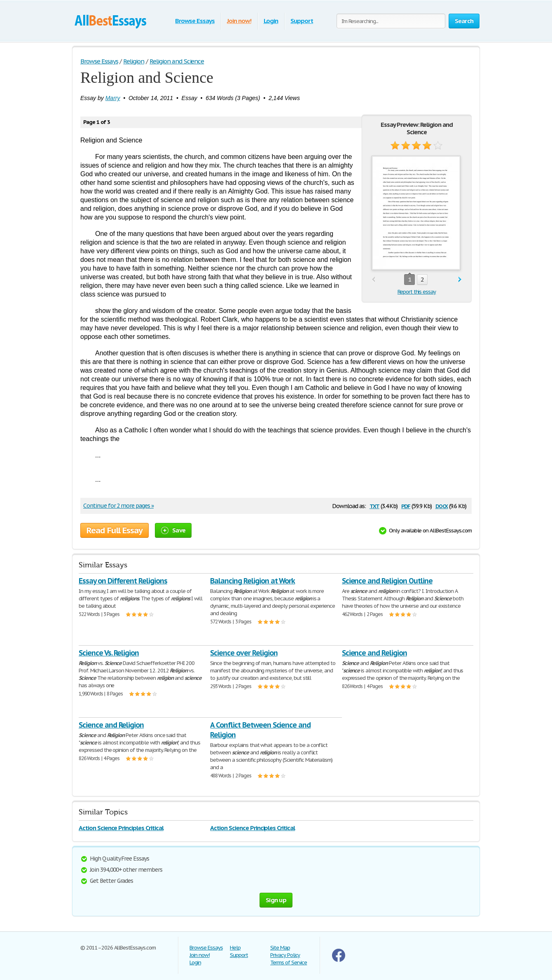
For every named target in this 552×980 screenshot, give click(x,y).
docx (442, 505)
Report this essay (417, 292)
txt (374, 505)
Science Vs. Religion (109, 653)
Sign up (276, 900)
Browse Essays (195, 21)
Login (271, 21)
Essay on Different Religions (123, 581)
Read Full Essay (115, 530)
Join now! (239, 21)
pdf (406, 505)
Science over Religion (244, 653)
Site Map (280, 948)
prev (373, 280)
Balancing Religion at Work (253, 581)
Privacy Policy (285, 955)
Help (235, 948)
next (460, 280)
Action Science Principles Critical (121, 828)
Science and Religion (374, 653)
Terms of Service (289, 962)
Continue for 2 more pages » (118, 506)
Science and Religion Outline (387, 581)
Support (302, 21)
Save (173, 530)
